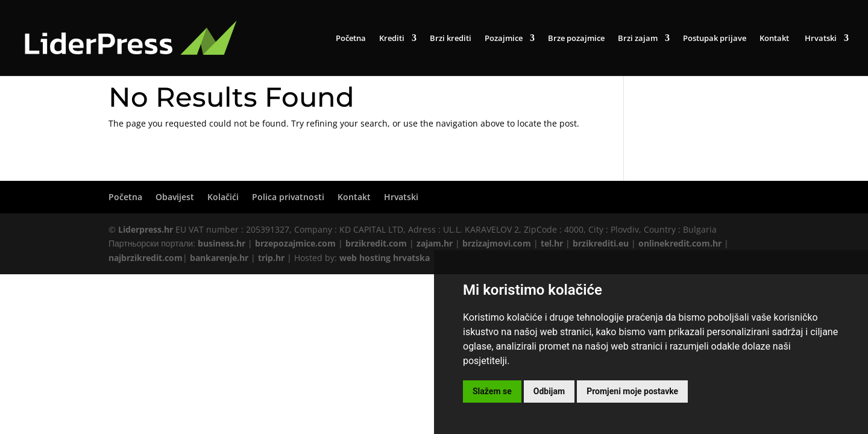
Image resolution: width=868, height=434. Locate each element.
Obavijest (175, 197)
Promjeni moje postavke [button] (632, 391)
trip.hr (271, 258)
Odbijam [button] (549, 391)
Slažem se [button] (492, 391)
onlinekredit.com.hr (680, 243)
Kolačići (223, 197)
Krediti (392, 39)
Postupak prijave (715, 39)
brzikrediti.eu (601, 243)
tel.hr (552, 243)
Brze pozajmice (576, 39)
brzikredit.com (376, 243)
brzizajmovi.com (497, 243)
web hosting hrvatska (385, 258)
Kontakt (774, 39)
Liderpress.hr (146, 229)
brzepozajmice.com (295, 243)
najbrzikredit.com (146, 258)
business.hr (222, 243)
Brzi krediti (451, 39)
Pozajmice (504, 39)
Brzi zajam (638, 39)
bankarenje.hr (219, 258)
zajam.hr (435, 243)
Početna (351, 39)
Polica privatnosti (288, 197)
